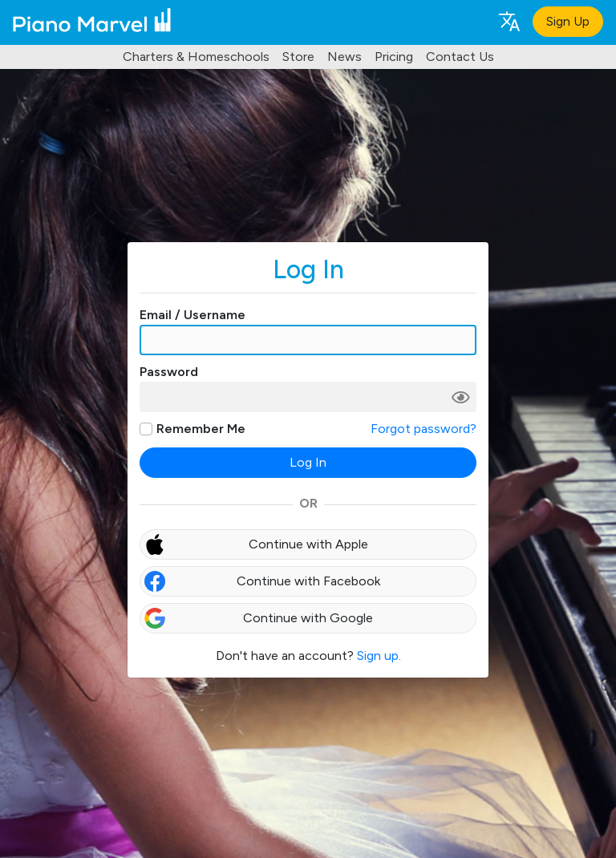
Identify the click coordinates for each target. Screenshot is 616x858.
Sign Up (568, 21)
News (344, 57)
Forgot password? (423, 429)
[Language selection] (509, 20)
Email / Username (192, 315)
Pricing (394, 57)
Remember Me (201, 429)
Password (169, 372)
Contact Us (460, 57)
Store (298, 57)
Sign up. (379, 656)
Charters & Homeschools (196, 57)
